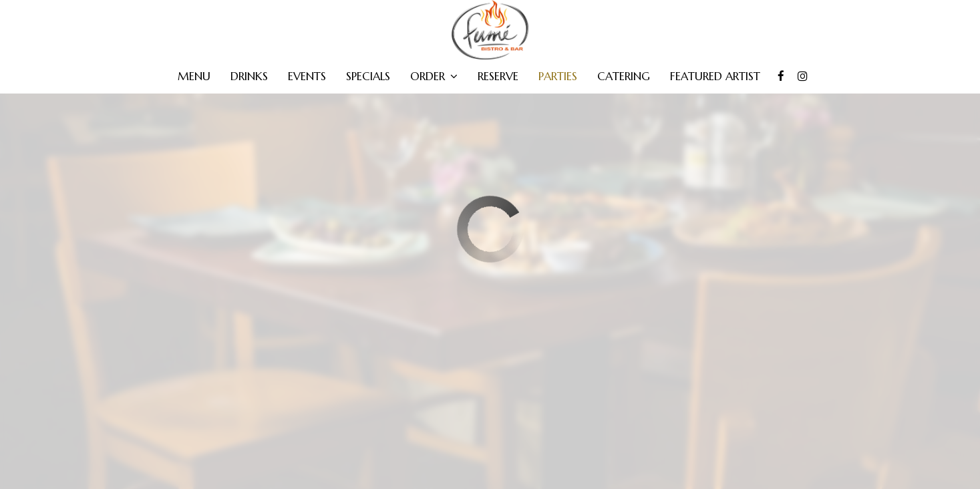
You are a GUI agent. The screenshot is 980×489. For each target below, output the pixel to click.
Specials (368, 77)
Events (307, 77)
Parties (558, 77)
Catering (624, 77)
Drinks (249, 77)
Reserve (498, 77)
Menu (194, 77)
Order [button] (434, 77)
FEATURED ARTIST (715, 77)
